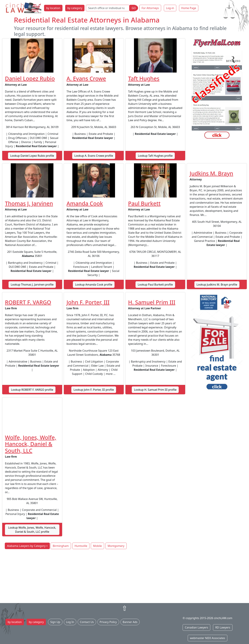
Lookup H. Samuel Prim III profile (155, 390)
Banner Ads (130, 622)
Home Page (189, 8)
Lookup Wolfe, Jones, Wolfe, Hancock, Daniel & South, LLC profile (32, 530)
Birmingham (61, 546)
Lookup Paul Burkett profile (155, 285)
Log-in (170, 8)
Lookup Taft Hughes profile (155, 156)
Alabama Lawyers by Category (26, 546)
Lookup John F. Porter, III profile (94, 390)
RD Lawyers (223, 627)
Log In (70, 622)
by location (53, 8)
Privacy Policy (108, 622)
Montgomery (116, 546)
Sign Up (55, 622)
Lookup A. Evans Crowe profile (94, 156)
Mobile (97, 546)
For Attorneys (150, 8)
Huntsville (81, 546)
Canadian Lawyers (196, 627)
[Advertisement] (125, 576)
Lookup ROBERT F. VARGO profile (32, 390)
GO (134, 8)
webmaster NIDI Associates (208, 638)
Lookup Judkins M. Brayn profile (217, 285)
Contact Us (87, 622)
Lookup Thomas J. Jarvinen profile (32, 285)
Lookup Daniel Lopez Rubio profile (32, 156)
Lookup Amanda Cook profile (94, 285)
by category (75, 8)
